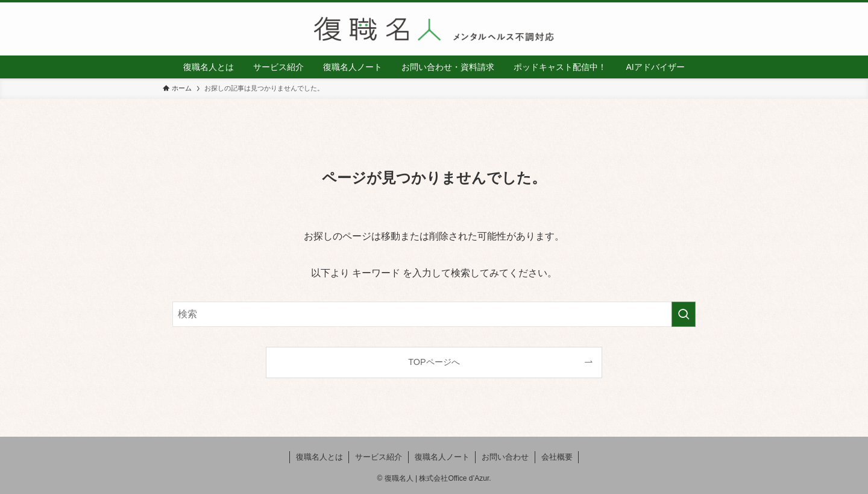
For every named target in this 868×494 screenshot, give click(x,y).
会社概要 (557, 457)
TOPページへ (434, 362)
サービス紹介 (379, 457)
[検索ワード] (434, 314)
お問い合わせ (505, 457)
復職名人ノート (442, 457)
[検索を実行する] (684, 314)
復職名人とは (319, 457)
